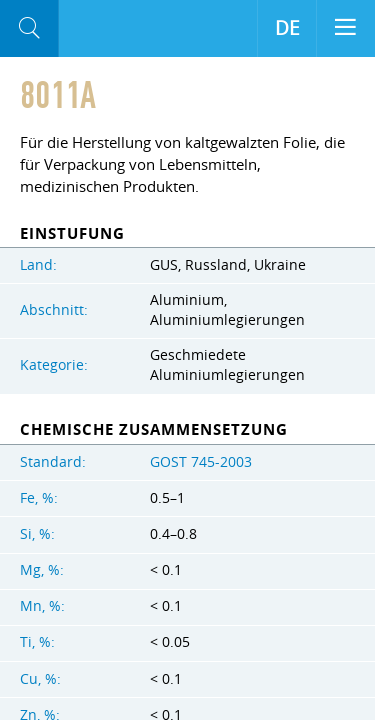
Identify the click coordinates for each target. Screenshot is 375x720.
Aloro (90, 29)
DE (287, 28)
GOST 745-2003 (201, 462)
